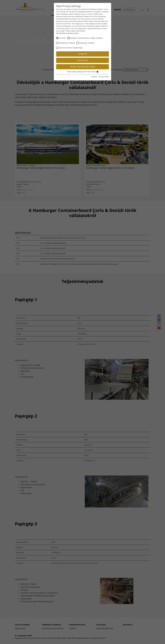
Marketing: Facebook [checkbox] (67, 43)
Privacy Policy (104, 77)
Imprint (94, 77)
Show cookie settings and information (83, 72)
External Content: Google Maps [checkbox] (71, 48)
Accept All (83, 54)
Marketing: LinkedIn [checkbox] (87, 43)
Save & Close (82, 60)
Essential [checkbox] (62, 38)
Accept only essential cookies (83, 67)
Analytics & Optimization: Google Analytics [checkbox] (87, 38)
